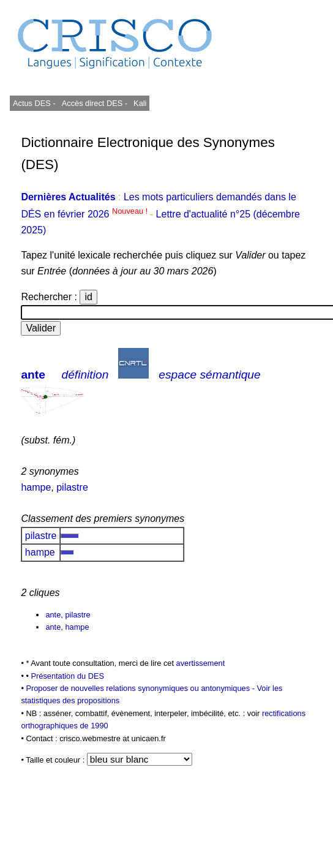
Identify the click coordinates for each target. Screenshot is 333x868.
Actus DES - (34, 103)
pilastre (72, 487)
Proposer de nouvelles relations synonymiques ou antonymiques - (141, 688)
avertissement (201, 663)
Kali (140, 103)
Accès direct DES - (95, 103)
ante (33, 375)
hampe (36, 487)
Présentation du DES (67, 676)
